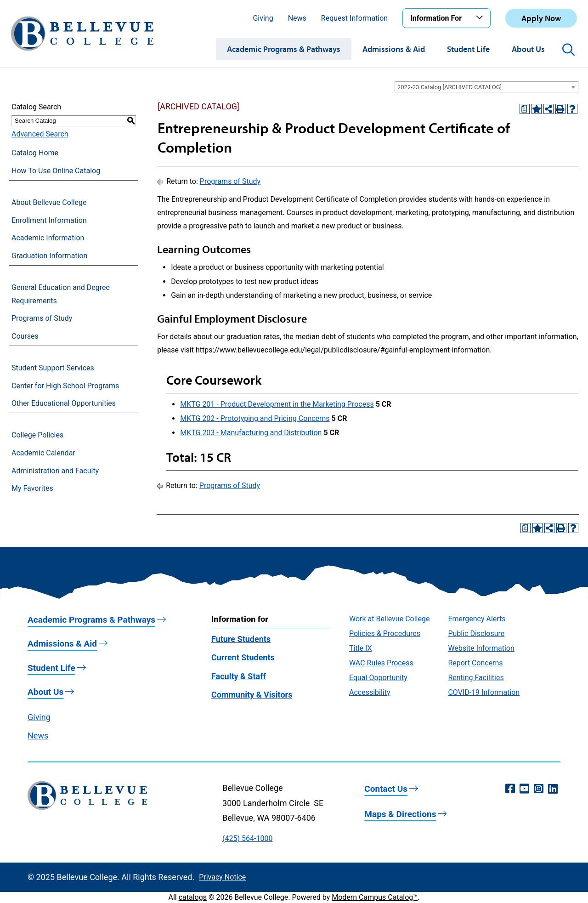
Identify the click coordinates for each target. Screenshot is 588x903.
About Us (528, 49)
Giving (263, 18)
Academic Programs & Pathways (284, 49)
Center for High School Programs (65, 386)
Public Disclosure (476, 633)
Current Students (243, 657)
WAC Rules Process (381, 663)
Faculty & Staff (239, 676)
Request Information (354, 18)
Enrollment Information (49, 220)
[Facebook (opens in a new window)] (510, 789)
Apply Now (541, 18)
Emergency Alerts (477, 619)
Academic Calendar (43, 453)
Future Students (241, 639)
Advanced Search (40, 134)
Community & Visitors (252, 695)
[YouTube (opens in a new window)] (524, 789)
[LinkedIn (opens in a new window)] (553, 789)
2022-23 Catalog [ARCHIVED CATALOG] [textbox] (449, 87)
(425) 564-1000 (247, 838)
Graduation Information (49, 256)
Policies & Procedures (385, 633)
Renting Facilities (476, 678)
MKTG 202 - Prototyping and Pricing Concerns (255, 418)
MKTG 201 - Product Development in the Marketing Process (277, 404)
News (297, 18)
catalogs (193, 897)
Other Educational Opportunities (64, 403)
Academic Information (48, 238)
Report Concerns (475, 663)
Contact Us (386, 789)
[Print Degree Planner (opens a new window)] (525, 109)
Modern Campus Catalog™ (375, 897)
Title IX (361, 648)
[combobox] (486, 87)
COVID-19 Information (484, 692)
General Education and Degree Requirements (61, 294)
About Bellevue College (49, 202)
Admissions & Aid (394, 49)
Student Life (468, 49)
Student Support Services (53, 368)
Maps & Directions (400, 814)
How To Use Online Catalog (56, 171)
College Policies (37, 435)
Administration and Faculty (55, 471)
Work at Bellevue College (389, 619)
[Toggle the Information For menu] (481, 18)
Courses (25, 336)
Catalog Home (35, 153)
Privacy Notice (222, 877)
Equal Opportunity (378, 678)
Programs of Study (42, 318)
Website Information (481, 648)
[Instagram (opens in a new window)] (539, 789)
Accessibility (370, 692)
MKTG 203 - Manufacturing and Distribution (251, 433)
